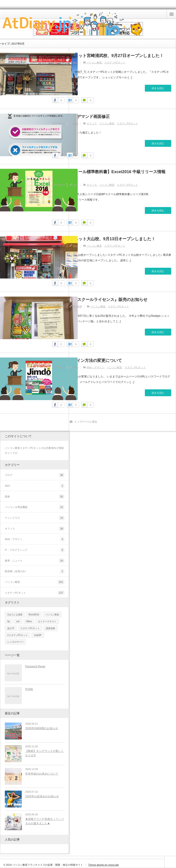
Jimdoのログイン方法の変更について (87, 360)
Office (29, 621)
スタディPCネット (115, 63)
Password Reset (35, 666)
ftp (9, 621)
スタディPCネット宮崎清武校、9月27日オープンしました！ (108, 56)
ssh (18, 621)
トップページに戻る (86, 422)
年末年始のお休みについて (42, 774)
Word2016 (34, 615)
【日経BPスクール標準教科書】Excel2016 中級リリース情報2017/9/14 (109, 175)
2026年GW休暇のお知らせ (42, 728)
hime (76, 63)
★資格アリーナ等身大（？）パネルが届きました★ (44, 821)
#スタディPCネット (18, 635)
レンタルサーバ (15, 642)
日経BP (38, 635)
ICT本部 (77, 306)
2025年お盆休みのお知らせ (42, 796)
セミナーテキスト (47, 621)
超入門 (11, 628)
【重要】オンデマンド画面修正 (81, 117)
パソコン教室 (94, 63)
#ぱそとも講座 (15, 615)
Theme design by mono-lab (103, 865)
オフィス (92, 123)
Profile (29, 689)
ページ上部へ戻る (170, 862)
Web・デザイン (95, 367)
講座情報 (50, 628)
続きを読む (158, 88)
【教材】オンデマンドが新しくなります (44, 753)
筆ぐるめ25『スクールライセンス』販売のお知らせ (100, 300)
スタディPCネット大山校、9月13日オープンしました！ (104, 239)
